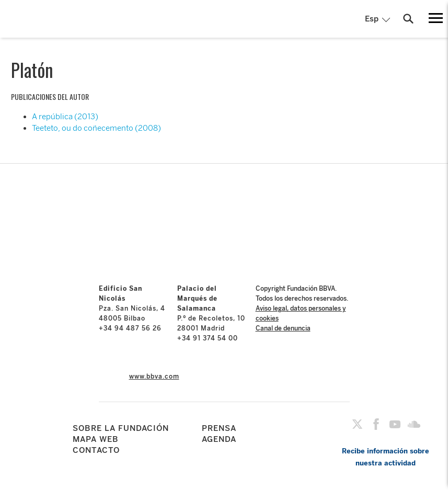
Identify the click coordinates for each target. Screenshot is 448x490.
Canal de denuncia (283, 328)
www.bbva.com (154, 377)
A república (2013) (65, 117)
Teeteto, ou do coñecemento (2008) (96, 128)
